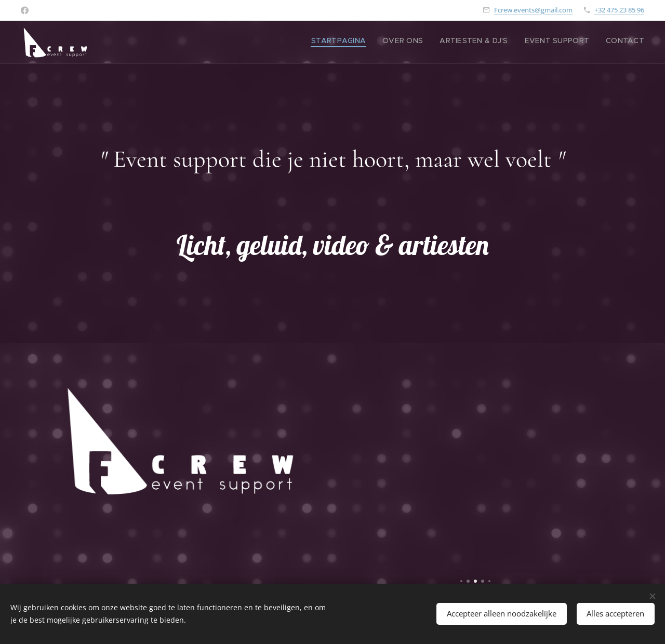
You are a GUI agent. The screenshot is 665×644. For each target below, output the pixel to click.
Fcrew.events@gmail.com (533, 10)
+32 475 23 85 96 (619, 10)
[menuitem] (581, 42)
